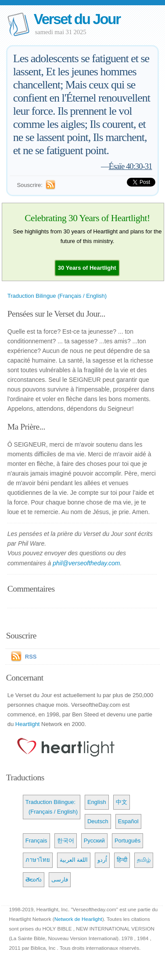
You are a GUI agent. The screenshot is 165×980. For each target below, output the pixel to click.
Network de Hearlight (78, 919)
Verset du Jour (77, 19)
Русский (94, 841)
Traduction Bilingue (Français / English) (57, 296)
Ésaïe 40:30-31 (131, 166)
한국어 (66, 841)
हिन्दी (122, 860)
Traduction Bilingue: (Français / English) (52, 807)
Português (127, 841)
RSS (31, 657)
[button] (87, 268)
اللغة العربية (74, 860)
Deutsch (98, 821)
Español (128, 821)
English (97, 802)
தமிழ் (144, 860)
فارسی (60, 880)
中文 (122, 802)
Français (36, 841)
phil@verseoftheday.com (86, 563)
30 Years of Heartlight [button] (87, 268)
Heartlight (28, 724)
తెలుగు (34, 880)
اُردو (102, 860)
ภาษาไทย (38, 860)
